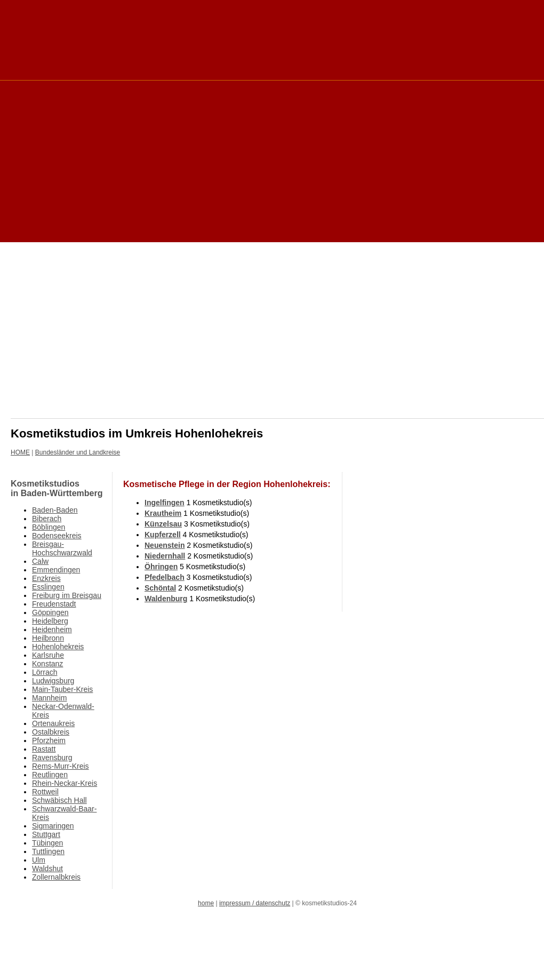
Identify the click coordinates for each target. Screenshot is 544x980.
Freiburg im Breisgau (67, 595)
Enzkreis (46, 578)
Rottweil (45, 792)
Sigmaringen (53, 826)
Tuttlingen (48, 851)
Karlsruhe (48, 655)
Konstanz (47, 664)
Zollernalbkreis (56, 877)
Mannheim (49, 698)
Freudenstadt (54, 604)
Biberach (47, 519)
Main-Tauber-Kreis (62, 689)
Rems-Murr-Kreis (61, 766)
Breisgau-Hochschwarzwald (62, 548)
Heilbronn (48, 638)
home (206, 903)
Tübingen (47, 843)
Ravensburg (52, 758)
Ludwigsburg (53, 681)
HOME (20, 452)
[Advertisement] (135, 161)
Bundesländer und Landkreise (78, 452)
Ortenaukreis (53, 723)
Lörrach (45, 672)
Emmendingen (56, 570)
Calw (40, 561)
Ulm (39, 860)
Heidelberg (50, 621)
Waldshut (47, 869)
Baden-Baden (55, 510)
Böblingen (49, 527)
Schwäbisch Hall (59, 800)
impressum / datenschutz (255, 903)
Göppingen (50, 612)
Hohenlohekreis (58, 647)
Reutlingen (50, 775)
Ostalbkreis (51, 732)
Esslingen (48, 587)
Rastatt (44, 749)
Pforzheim (49, 740)
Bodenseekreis (57, 536)
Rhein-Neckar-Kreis (65, 783)
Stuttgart (46, 834)
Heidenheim (52, 630)
